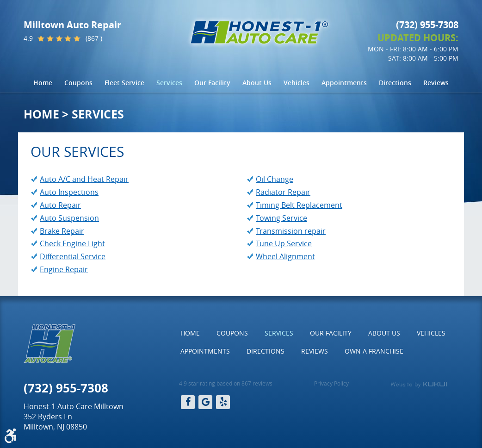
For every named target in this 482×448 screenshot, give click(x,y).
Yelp (223, 402)
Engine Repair (64, 269)
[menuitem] (43, 83)
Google (205, 402)
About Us (257, 83)
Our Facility (212, 83)
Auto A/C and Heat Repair (84, 179)
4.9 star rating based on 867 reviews (226, 383)
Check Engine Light (72, 243)
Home (43, 83)
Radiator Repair (283, 192)
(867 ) (94, 38)
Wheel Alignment (285, 256)
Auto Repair (60, 205)
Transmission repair (291, 231)
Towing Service (281, 218)
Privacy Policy (331, 383)
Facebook (188, 402)
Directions (395, 83)
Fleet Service (124, 83)
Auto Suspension (69, 218)
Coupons (78, 83)
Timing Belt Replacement (299, 205)
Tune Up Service (284, 243)
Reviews (436, 83)
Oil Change (275, 179)
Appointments (344, 83)
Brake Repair (62, 231)
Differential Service (73, 256)
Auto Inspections (69, 192)
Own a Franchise (374, 351)
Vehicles (297, 83)
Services (169, 83)
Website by (419, 385)
